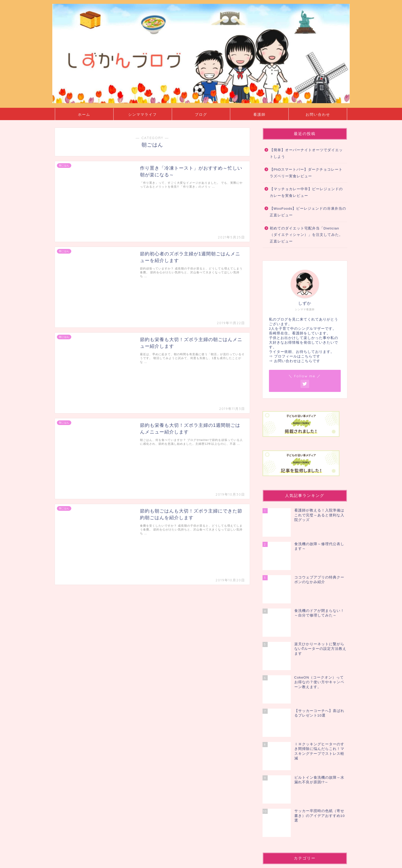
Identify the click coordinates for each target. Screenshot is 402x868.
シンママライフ (143, 114)
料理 (279, 781)
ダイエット (285, 762)
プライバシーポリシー (74, 862)
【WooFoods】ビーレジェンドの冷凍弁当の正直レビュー (308, 212)
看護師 (259, 114)
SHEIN (276, 715)
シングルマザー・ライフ (292, 728)
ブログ (201, 114)
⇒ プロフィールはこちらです (295, 356)
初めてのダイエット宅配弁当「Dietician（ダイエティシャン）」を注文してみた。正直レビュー (306, 235)
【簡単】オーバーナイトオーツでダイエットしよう (306, 153)
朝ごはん (283, 787)
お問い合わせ (318, 114)
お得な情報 (285, 750)
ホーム (84, 114)
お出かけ (283, 737)
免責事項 (104, 862)
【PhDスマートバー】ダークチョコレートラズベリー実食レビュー (306, 173)
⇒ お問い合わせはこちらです (295, 361)
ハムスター (285, 769)
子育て (281, 775)
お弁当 (281, 743)
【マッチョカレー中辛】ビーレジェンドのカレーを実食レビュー (306, 192)
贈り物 (281, 793)
